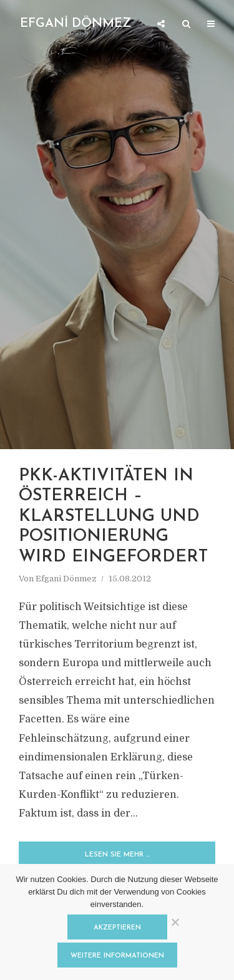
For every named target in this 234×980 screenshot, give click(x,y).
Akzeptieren (117, 928)
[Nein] (175, 922)
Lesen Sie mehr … (117, 855)
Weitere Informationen (117, 956)
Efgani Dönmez (66, 579)
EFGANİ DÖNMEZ (76, 24)
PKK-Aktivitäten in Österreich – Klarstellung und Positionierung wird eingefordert (113, 517)
